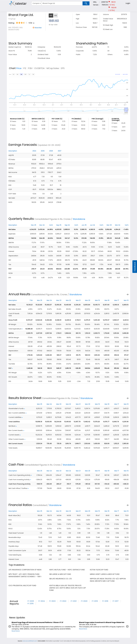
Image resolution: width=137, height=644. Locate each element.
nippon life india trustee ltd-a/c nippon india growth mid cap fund (108, 580)
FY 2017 (116, 601)
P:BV (30, 68)
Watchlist (38, 28)
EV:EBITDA (39, 68)
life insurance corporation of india (25, 570)
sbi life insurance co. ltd (60, 579)
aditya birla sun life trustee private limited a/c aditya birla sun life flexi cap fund (67, 588)
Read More (16, 631)
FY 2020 (84, 601)
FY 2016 (31, 604)
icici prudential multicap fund (22, 585)
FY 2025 (31, 601)
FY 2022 (63, 601)
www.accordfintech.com (30, 641)
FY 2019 (95, 601)
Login (128, 3)
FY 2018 (105, 601)
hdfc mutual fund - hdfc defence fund (67, 570)
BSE (56, 15)
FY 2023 (52, 601)
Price (19, 68)
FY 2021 (74, 601)
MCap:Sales (53, 68)
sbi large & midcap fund (60, 574)
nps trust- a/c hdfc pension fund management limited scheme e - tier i (25, 575)
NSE (51, 15)
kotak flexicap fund (99, 570)
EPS (63, 68)
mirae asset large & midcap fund (105, 574)
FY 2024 (42, 601)
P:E (25, 68)
